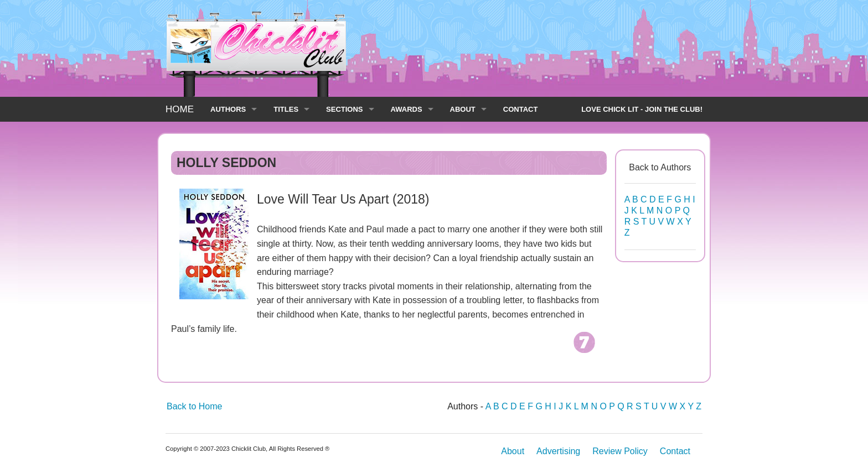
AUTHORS (228, 109)
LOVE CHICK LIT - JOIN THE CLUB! (642, 109)
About (513, 451)
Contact (675, 451)
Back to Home (194, 406)
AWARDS (407, 109)
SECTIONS (344, 109)
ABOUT (463, 109)
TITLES (286, 109)
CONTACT (521, 109)
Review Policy (620, 451)
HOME (180, 109)
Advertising (558, 451)
